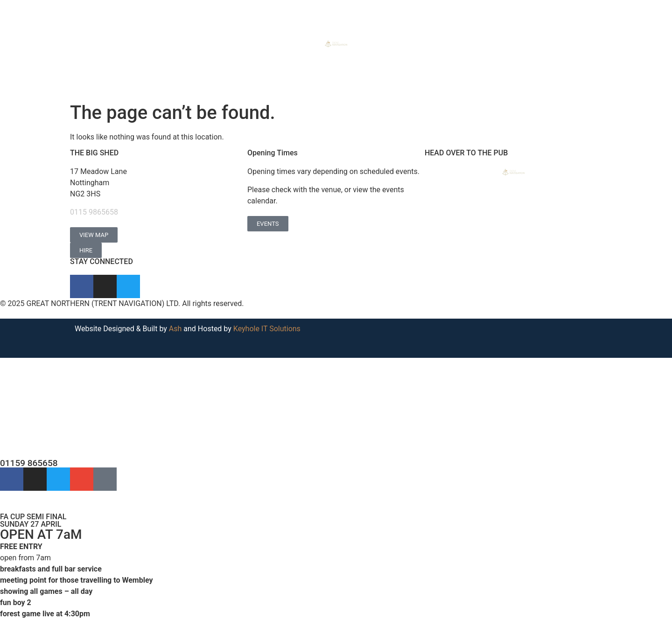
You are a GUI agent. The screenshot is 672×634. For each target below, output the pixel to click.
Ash (175, 329)
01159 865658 (29, 463)
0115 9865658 (94, 212)
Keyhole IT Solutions (267, 329)
